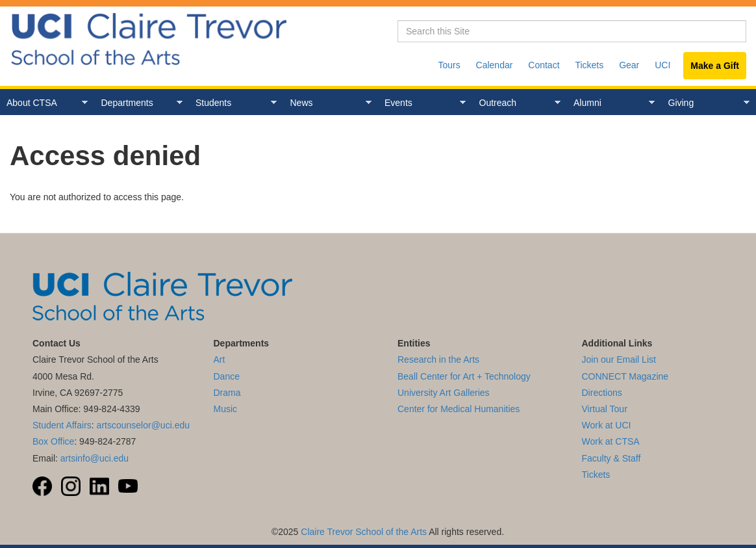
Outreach (517, 103)
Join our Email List (619, 359)
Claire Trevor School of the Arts (364, 532)
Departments (139, 103)
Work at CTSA (611, 441)
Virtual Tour (605, 409)
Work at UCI (607, 425)
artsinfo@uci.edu (94, 458)
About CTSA (44, 103)
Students (233, 103)
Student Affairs (62, 425)
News (328, 103)
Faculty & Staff (611, 458)
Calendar (495, 65)
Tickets (589, 65)
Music (226, 409)
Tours (449, 65)
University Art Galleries (444, 393)
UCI (662, 65)
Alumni (611, 103)
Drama (227, 393)
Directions (602, 393)
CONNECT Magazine (625, 376)
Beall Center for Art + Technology (464, 376)
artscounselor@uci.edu (143, 425)
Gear (629, 65)
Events (422, 103)
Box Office (53, 441)
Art (220, 359)
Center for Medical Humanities (459, 409)
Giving (706, 103)
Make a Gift (715, 66)
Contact (544, 65)
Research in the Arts (438, 359)
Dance (227, 376)
